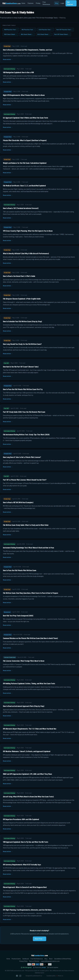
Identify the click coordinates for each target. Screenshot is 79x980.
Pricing (38, 3)
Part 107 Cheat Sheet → (62, 34)
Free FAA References (37, 959)
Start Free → (39, 939)
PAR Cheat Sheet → (10, 34)
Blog (57, 3)
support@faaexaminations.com (50, 961)
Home (23, 3)
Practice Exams (16, 959)
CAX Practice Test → (45, 30)
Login (62, 3)
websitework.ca (38, 976)
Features (31, 3)
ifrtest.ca (60, 976)
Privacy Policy (23, 961)
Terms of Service (34, 961)
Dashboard (26, 959)
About (51, 959)
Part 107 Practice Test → (64, 30)
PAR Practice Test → (11, 30)
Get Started (70, 3)
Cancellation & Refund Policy (63, 959)
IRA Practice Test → (28, 30)
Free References (46, 3)
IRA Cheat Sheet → (27, 34)
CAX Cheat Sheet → (44, 34)
